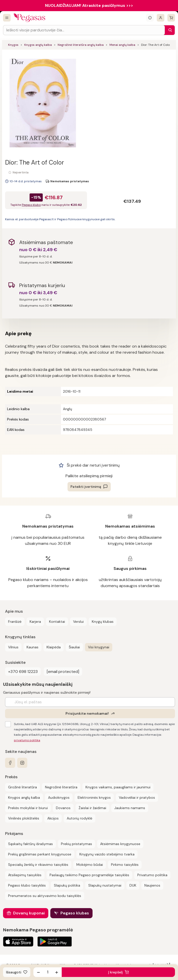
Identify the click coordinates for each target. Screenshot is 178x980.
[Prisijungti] (161, 18)
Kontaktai (57, 622)
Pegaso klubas (75, 913)
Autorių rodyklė (80, 818)
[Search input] (84, 30)
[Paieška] (169, 30)
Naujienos (152, 885)
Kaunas (32, 647)
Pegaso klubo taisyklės (27, 885)
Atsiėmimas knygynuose (120, 844)
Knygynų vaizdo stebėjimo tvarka (107, 854)
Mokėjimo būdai (90, 865)
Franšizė (15, 622)
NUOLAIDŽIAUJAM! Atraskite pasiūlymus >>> (89, 5)
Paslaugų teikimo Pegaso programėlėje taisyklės (89, 875)
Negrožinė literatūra (61, 787)
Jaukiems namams (130, 808)
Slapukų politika (67, 885)
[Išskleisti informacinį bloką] (150, 18)
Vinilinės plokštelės (24, 818)
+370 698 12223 (23, 672)
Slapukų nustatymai (105, 885)
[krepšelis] (171, 18)
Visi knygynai (99, 647)
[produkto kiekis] (48, 972)
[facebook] (10, 763)
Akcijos (53, 818)
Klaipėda (54, 647)
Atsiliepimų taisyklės (25, 875)
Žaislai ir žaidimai (92, 808)
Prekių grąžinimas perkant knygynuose (40, 854)
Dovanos (63, 808)
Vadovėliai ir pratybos (137, 797)
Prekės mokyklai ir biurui (28, 808)
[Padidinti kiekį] (57, 972)
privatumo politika (27, 740)
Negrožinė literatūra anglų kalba (81, 45)
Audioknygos (59, 797)
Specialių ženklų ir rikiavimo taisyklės (38, 865)
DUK (133, 885)
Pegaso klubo (31, 205)
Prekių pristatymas (76, 844)
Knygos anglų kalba (38, 45)
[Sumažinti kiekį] (38, 972)
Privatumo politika (152, 875)
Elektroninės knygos (94, 797)
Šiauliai (74, 647)
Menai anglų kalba (122, 45)
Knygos (13, 45)
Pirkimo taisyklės (125, 865)
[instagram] (22, 763)
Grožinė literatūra (23, 787)
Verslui (78, 622)
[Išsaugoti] (17, 972)
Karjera (35, 622)
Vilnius (13, 647)
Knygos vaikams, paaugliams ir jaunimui (118, 787)
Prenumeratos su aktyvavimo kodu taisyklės (45, 896)
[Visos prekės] (7, 18)
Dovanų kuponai (29, 913)
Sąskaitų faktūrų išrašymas (30, 844)
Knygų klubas (103, 622)
